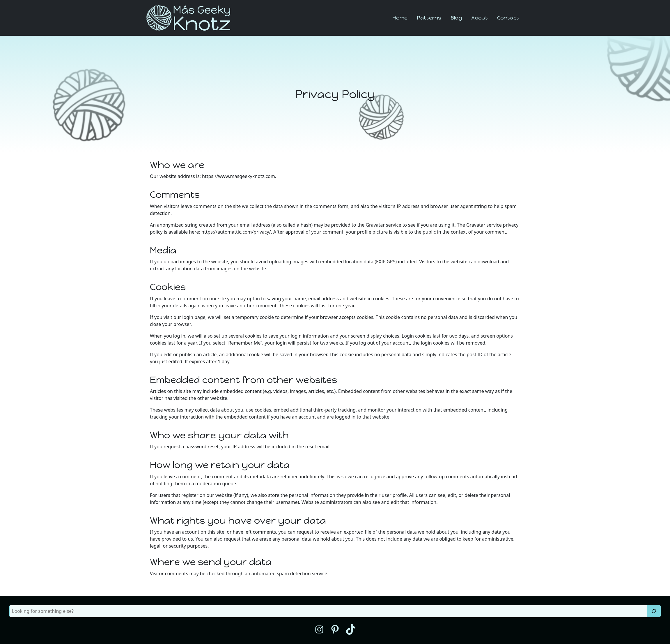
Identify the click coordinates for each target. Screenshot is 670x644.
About (480, 18)
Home (400, 18)
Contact (508, 18)
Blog (456, 18)
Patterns (429, 18)
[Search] (654, 611)
